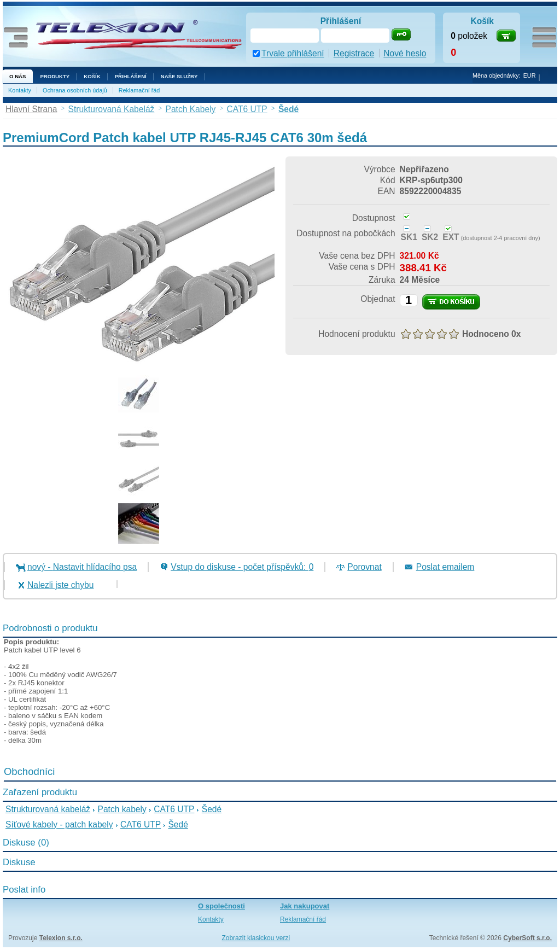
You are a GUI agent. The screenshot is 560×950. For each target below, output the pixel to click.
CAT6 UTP (174, 809)
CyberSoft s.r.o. (527, 938)
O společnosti (221, 906)
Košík (92, 76)
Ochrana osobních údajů (75, 90)
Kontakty (20, 90)
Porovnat (364, 567)
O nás (17, 76)
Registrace (354, 53)
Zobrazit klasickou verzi (256, 938)
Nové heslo (405, 53)
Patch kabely (122, 809)
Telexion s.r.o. (61, 938)
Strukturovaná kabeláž (48, 809)
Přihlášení (131, 76)
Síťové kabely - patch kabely (59, 824)
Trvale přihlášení (293, 53)
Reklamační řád (139, 90)
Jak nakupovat (305, 906)
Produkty (55, 76)
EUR (530, 75)
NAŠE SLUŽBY (179, 76)
